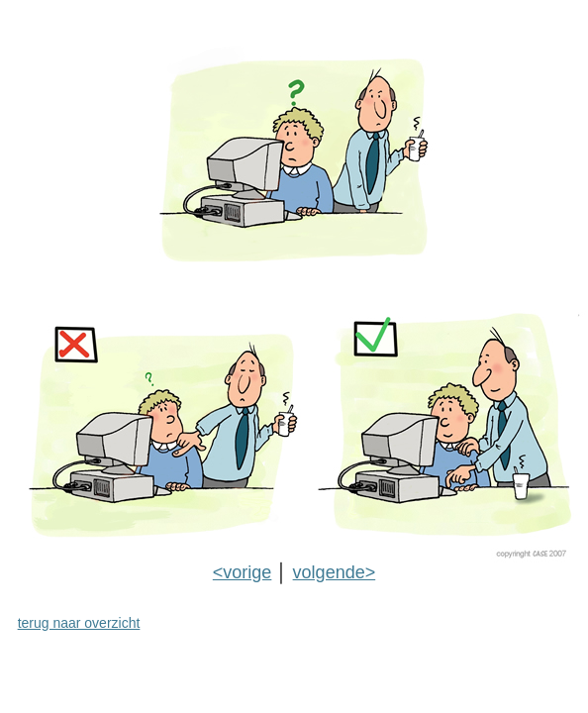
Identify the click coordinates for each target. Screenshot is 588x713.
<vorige (243, 572)
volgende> (335, 572)
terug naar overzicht (79, 623)
